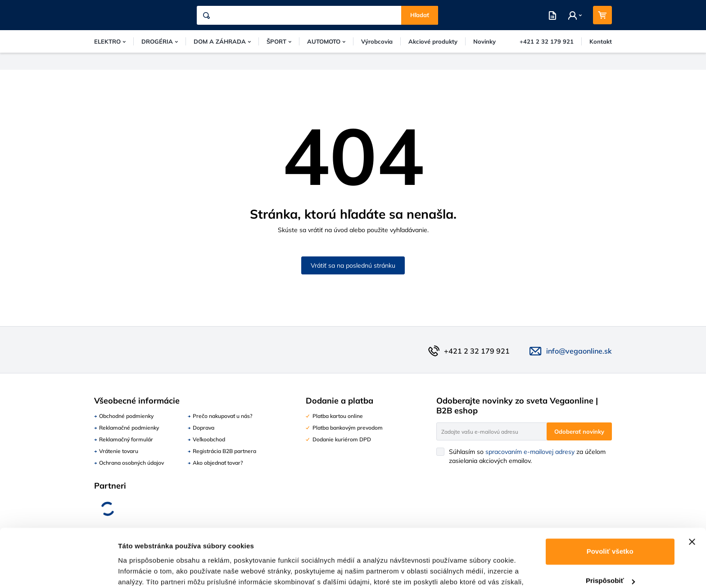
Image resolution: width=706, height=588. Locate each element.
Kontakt (601, 41)
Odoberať (579, 432)
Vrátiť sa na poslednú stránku (353, 265)
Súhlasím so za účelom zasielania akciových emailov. (527, 456)
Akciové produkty (433, 41)
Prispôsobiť (610, 533)
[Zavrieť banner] (692, 494)
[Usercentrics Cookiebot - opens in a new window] (58, 570)
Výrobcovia (377, 41)
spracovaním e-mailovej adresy (530, 452)
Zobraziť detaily (144, 570)
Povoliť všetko (610, 504)
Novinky (484, 41)
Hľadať (420, 15)
